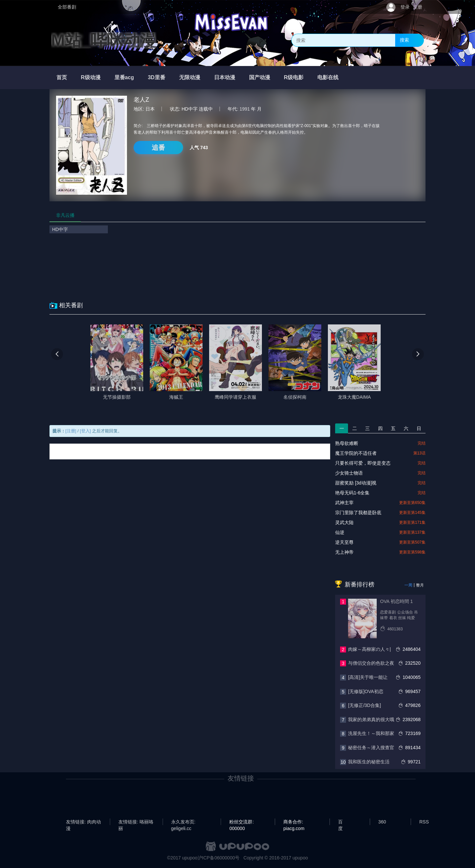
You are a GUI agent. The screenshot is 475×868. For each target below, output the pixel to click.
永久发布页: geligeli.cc (183, 822)
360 (382, 822)
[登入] (85, 431)
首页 (62, 77)
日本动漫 (225, 77)
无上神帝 (344, 552)
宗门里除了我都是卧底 (358, 513)
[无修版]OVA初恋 (365, 691)
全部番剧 (67, 7)
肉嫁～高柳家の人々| (369, 649)
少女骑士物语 (349, 473)
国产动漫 (260, 77)
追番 (158, 148)
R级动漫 (91, 77)
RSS (424, 822)
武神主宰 (344, 503)
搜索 (404, 40)
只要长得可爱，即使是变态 (363, 463)
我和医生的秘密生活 (369, 762)
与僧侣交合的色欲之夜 (371, 663)
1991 (245, 109)
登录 (405, 7)
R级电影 (294, 77)
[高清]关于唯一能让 (368, 677)
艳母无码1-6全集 (352, 493)
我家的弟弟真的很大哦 (371, 719)
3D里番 (156, 77)
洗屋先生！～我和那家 (371, 733)
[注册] (71, 431)
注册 (418, 7)
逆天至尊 (344, 542)
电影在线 (328, 77)
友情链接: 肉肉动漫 (83, 822)
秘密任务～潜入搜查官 (371, 748)
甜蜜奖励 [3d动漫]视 (356, 483)
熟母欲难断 (347, 443)
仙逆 (340, 532)
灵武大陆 (344, 522)
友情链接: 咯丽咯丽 (136, 822)
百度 (340, 822)
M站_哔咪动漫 (104, 40)
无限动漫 (190, 77)
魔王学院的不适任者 (356, 453)
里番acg (124, 77)
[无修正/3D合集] (364, 705)
